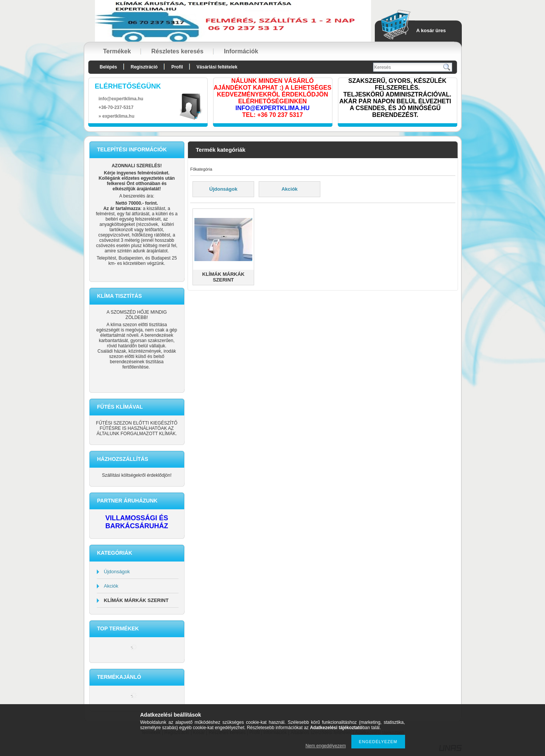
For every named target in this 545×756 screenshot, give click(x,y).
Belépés (109, 67)
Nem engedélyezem (326, 746)
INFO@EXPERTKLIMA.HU (272, 108)
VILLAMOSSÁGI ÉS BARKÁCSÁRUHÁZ (137, 522)
